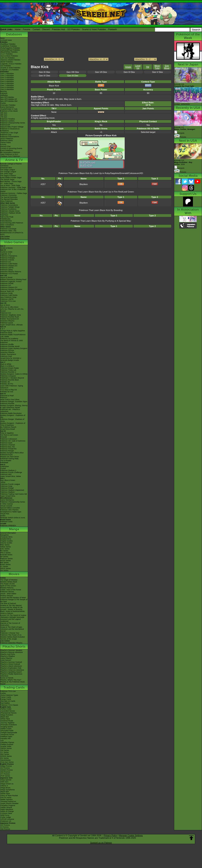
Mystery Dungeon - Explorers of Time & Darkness (13, 424)
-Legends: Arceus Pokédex (11, 64)
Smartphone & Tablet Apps (11, 512)
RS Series (4, 551)
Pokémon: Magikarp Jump (11, 315)
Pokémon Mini (6, 474)
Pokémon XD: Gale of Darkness (13, 441)
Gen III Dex (73, 76)
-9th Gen (4, 113)
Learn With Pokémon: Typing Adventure (12, 387)
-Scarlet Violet (6, 746)
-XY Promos (5, 774)
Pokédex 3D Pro (7, 384)
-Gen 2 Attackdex (7, 76)
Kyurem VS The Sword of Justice (13, 615)
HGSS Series (6, 561)
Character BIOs (6, 537)
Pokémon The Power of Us (11, 635)
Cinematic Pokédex (8, 105)
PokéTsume (5, 239)
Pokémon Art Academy (9, 339)
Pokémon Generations (9, 205)
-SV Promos (5, 768)
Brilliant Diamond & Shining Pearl (13, 279)
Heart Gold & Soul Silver (10, 400)
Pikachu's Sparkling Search (11, 672)
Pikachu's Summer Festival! (11, 662)
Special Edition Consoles (10, 508)
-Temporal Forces (7, 735)
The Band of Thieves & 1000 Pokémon (11, 341)
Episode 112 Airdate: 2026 (183, 162)
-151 (2, 740)
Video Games (14, 242)
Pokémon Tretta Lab (8, 370)
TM (148, 67)
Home (18, 29)
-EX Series (4, 758)
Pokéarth (112, 29)
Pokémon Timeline (7, 119)
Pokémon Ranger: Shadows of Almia (12, 420)
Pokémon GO (6, 262)
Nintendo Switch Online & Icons (13, 518)
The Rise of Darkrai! (8, 603)
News (2, 38)
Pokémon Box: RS (7, 447)
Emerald (4, 437)
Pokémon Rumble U (8, 372)
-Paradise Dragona (8, 805)
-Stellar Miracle (6, 807)
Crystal (3, 468)
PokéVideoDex (6, 221)
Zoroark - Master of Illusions (11, 609)
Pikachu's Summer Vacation (11, 650)
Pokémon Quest (7, 323)
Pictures (180, 137)
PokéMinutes (5, 219)
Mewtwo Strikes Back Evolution (13, 637)
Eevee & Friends (7, 678)
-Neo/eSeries (5, 760)
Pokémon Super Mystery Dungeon (14, 348)
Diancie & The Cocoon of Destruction (10, 624)
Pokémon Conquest (8, 376)
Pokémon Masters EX (9, 266)
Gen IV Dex (44, 76)
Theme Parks (6, 143)
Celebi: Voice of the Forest (11, 590)
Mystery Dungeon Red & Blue (12, 453)
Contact (36, 29)
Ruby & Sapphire (7, 433)
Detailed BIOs (6, 539)
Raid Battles (5, 703)
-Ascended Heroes (8, 711)
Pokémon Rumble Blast (9, 380)
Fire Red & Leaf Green (9, 435)
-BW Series (5, 754)
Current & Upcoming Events (11, 148)
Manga (14, 529)
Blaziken (84, 184)
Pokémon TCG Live (8, 301)
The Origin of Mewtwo (9, 580)
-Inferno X (4, 786)
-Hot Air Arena (6, 798)
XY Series (4, 566)
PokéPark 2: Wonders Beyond (12, 378)
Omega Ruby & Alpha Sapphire (13, 331)
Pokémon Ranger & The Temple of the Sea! (14, 601)
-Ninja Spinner (6, 780)
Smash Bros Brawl (7, 429)
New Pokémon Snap (8, 297)
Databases (14, 34)
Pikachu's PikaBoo (7, 656)
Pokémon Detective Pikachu (11, 643)
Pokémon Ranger (7, 451)
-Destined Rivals (7, 721)
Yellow (3, 482)
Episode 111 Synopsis (185, 130)
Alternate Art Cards (8, 701)
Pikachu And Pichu (8, 654)
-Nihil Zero (4, 782)
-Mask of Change (7, 811)
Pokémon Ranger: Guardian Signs (14, 402)
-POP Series (5, 776)
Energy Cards (6, 699)
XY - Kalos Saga (7, 183)
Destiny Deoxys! (7, 596)
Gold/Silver (5, 466)
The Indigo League (8, 170)
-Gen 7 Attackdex (7, 85)
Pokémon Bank (6, 333)
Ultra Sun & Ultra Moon (9, 307)
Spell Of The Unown (8, 586)
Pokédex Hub (59, 29)
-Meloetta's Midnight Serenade (12, 617)
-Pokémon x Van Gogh (9, 133)
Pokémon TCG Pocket (9, 274)
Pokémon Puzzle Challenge (11, 472)
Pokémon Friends (7, 260)
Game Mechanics (7, 107)
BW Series (4, 563)
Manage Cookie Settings (131, 836)
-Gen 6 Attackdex (7, 83)
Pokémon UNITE (7, 268)
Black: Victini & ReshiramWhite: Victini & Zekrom (13, 612)
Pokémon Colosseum (9, 439)
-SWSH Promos (7, 770)
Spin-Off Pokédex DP (9, 99)
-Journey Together (7, 723)
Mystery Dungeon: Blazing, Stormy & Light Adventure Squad (14, 406)
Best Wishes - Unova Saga (11, 181)
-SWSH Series (6, 748)
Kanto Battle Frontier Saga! (11, 178)
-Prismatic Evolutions (8, 725)
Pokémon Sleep (7, 270)
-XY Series (4, 752)
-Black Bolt (4, 717)
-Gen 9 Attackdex (7, 89)
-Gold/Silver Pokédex (9, 46)
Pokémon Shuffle (7, 344)
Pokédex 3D (5, 382)
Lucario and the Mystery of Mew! (13, 598)
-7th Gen (4, 117)
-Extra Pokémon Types (9, 695)
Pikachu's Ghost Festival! (10, 664)
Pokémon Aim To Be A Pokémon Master (13, 190)
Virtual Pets (5, 514)
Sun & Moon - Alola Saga (10, 185)
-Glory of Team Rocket (9, 796)
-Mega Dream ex (7, 784)
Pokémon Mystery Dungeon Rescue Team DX (11, 290)
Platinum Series (6, 559)
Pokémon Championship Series (13, 123)
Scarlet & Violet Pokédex (94, 29)
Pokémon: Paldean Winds (10, 213)
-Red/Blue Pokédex (8, 44)
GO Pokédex (73, 29)
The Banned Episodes (9, 199)
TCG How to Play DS (9, 390)
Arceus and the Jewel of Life (11, 607)
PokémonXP (5, 125)
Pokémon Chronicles (8, 195)
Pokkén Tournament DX (10, 319)
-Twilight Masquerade (9, 733)
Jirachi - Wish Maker (8, 594)
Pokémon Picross (7, 350)
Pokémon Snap (6, 486)
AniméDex (4, 166)
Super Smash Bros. (8, 496)
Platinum (4, 398)
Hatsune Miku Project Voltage (12, 127)
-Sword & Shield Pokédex (10, 60)
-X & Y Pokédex (6, 54)
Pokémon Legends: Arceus (11, 281)
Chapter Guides (6, 541)
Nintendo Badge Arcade (10, 360)
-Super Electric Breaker (9, 803)
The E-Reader (6, 461)
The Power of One (7, 584)
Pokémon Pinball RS (8, 449)
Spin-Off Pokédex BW (9, 101)
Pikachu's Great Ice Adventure (12, 670)
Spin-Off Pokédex (7, 97)
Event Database (7, 150)
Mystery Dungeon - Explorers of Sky (13, 416)
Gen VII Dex (101, 72)
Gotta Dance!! (6, 660)
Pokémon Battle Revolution (11, 413)
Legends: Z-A (6, 254)
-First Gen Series (7, 762)
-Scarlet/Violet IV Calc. (9, 109)
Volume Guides (6, 543)
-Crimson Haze (6, 813)
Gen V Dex (157, 72)
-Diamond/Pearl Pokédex (10, 50)
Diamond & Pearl (7, 396)
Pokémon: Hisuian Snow (10, 211)
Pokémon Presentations (10, 137)
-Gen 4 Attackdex (7, 80)
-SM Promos (5, 772)
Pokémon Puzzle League (10, 484)
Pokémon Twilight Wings (10, 207)
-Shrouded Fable (7, 731)
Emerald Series (6, 555)
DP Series (4, 557)
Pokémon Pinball (7, 488)
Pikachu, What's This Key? (11, 680)
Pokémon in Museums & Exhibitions (10, 130)
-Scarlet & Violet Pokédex (10, 68)
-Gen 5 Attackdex (7, 81)
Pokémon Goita (6, 522)
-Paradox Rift (5, 738)
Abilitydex (4, 95)
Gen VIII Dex (73, 72)
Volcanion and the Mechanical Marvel (12, 630)
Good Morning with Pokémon (12, 223)
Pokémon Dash (6, 443)
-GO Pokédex (6, 66)
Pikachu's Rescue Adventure (11, 652)
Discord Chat (5, 146)
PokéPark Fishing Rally (9, 459)
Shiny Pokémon (6, 201)
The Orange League (8, 172)
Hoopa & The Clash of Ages (11, 627)
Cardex (3, 103)
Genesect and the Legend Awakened (10, 620)
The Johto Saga (7, 174)
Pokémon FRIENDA (8, 526)
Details (128, 67)
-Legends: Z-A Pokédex (9, 70)
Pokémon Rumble (7, 403)
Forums (27, 29)
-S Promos (4, 827)
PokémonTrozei (6, 455)
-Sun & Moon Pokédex (9, 56)
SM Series (4, 570)
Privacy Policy (110, 836)
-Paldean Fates (6, 737)
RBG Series (5, 545)
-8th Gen (4, 115)
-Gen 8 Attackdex (7, 87)
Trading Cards (14, 687)
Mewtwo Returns (7, 588)
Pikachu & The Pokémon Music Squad (13, 683)
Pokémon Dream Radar (10, 368)
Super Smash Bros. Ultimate (11, 325)
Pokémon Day (6, 135)
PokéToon (4, 215)
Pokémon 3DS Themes (9, 510)
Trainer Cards (6, 697)
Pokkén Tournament (8, 354)
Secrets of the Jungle (9, 639)
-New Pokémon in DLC (9, 154)
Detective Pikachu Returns (11, 272)
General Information (8, 533)
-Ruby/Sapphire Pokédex (10, 48)
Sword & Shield (6, 278)
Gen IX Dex (44, 72)
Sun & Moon (5, 305)
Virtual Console (6, 506)
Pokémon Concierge (8, 229)
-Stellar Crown (6, 729)
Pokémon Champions (9, 256)
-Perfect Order (6, 709)
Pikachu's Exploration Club (11, 668)
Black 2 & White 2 (7, 366)
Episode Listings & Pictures (11, 164)
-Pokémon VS (6, 821)
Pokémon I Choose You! (10, 633)
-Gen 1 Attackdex (7, 74)
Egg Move (167, 67)
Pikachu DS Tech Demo (10, 457)
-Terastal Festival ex (8, 801)
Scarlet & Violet (6, 252)
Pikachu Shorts (14, 646)
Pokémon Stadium (7, 492)
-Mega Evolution (7, 715)
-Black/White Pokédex (9, 52)
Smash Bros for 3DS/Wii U (11, 358)
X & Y (2, 329)
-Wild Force (5, 815)
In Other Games (7, 504)
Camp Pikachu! (6, 658)
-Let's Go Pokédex (7, 58)
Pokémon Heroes (7, 592)
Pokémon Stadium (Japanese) (12, 490)
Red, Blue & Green (8, 480)
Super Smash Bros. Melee (11, 476)
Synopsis (179, 168)
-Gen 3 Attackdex (7, 78)
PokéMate (4, 463)
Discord (46, 29)
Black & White (6, 364)
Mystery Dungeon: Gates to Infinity (14, 374)
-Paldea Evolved (7, 744)
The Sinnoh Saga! (7, 180)
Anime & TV (14, 160)
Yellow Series (6, 547)
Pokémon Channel (7, 445)
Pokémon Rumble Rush (10, 317)
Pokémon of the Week (9, 111)
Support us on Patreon (101, 843)
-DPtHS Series (6, 756)
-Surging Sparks (7, 727)
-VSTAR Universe (7, 819)
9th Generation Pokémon (10, 152)
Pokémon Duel (6, 356)
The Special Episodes (9, 197)
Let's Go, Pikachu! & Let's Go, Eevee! (12, 310)
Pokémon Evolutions (8, 209)
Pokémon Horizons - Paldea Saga (14, 193)
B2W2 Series (5, 564)
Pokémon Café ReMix (9, 264)
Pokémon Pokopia (7, 258)
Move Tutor (157, 67)
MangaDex (5, 535)
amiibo (3, 516)
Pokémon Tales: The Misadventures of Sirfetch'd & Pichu (12, 233)
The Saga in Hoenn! (8, 176)
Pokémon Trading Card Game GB (14, 494)
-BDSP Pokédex (7, 62)
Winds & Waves (6, 248)
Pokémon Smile (6, 293)
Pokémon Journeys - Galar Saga (13, 187)
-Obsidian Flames (7, 742)
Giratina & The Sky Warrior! (11, 605)
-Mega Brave (5, 788)
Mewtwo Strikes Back (9, 582)
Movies (14, 574)
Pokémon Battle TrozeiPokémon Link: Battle (13, 336)
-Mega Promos (6, 766)
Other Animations (7, 225)
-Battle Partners (6, 800)
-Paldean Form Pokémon (10, 156)
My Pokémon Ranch (8, 427)
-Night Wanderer (7, 809)
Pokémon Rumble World (10, 346)
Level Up (138, 67)
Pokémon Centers (7, 121)
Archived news (6, 40)
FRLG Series (5, 553)
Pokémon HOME (7, 283)
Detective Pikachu (7, 321)
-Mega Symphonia (7, 790)
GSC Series (5, 549)
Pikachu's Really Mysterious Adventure (11, 675)
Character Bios (6, 168)
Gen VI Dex (129, 72)
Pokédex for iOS (7, 392)
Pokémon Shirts (7, 141)
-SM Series (5, 750)
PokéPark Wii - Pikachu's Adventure (10, 410)
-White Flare (5, 719)
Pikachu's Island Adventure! (11, 666)
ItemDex (4, 91)
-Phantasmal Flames (8, 713)
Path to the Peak (7, 217)
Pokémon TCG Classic (9, 705)
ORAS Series (6, 568)
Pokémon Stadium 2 (8, 470)
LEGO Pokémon (7, 139)
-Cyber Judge (6, 817)
